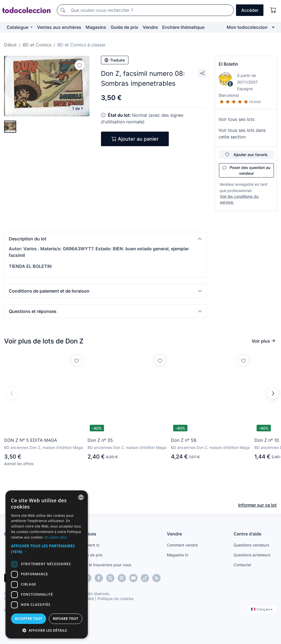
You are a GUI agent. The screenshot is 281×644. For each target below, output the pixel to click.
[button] (105, 239)
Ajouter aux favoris (246, 155)
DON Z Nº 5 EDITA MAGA (31, 440)
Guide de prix (124, 27)
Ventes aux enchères (59, 27)
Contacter (242, 565)
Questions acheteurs (252, 555)
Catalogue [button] (18, 27)
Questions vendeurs (251, 545)
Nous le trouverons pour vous (105, 565)
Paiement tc (89, 545)
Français (262, 609)
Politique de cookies (115, 599)
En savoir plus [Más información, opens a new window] (56, 537)
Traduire (115, 60)
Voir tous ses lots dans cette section (242, 134)
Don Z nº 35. (101, 440)
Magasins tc (178, 555)
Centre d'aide (247, 534)
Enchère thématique (183, 27)
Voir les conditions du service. (239, 199)
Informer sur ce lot (257, 505)
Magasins (96, 27)
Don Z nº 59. (184, 440)
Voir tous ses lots (236, 119)
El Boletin (228, 64)
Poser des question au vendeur (246, 170)
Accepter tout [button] (29, 619)
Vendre (150, 27)
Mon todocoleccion (247, 27)
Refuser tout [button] (66, 619)
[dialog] (47, 564)
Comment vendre (182, 545)
